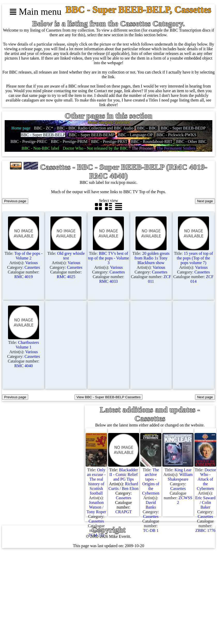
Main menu (36, 12)
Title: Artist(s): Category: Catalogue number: (24, 263)
